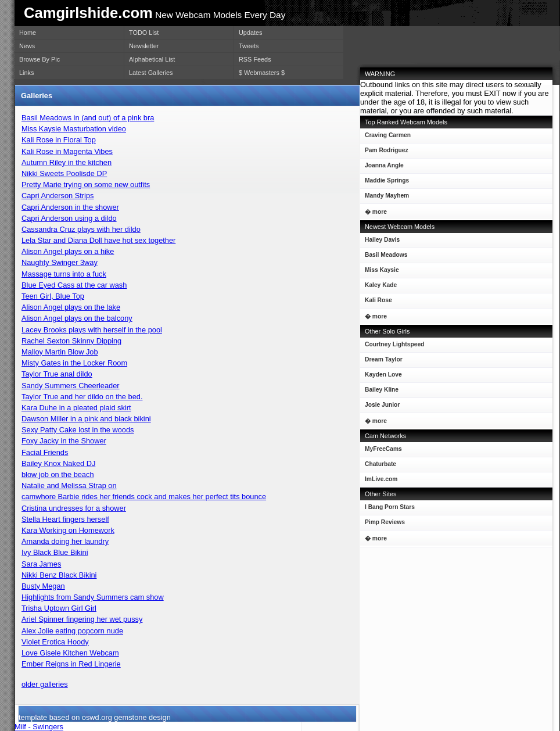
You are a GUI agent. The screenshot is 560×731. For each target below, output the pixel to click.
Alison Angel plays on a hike (68, 251)
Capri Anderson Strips (58, 196)
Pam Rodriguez (384, 153)
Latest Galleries (151, 73)
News (27, 46)
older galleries (45, 684)
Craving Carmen (385, 137)
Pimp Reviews (385, 522)
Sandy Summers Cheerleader (71, 386)
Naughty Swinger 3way (60, 262)
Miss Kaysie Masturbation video (74, 129)
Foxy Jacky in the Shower (64, 441)
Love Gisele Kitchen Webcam (70, 653)
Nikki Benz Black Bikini (59, 575)
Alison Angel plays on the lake (71, 307)
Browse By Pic (40, 59)
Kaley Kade (378, 287)
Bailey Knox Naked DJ (58, 463)
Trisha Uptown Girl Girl (59, 608)
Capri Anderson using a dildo (69, 218)
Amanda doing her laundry (65, 541)
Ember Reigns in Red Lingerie (71, 664)
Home (28, 33)
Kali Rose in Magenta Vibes (67, 151)
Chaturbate (380, 464)
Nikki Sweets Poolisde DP (64, 173)
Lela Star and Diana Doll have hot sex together (98, 240)
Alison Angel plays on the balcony (77, 318)
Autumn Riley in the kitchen (67, 162)
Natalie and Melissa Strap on (69, 485)
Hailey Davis (380, 242)
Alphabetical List (152, 59)
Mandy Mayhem (385, 198)
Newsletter (144, 46)
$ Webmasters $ (262, 73)
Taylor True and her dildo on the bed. (82, 397)
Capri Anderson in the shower (70, 207)
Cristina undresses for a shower (74, 508)
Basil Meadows (384, 257)
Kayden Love (381, 377)
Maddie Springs (385, 183)
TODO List (144, 33)
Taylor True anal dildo (57, 374)
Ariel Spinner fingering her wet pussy (82, 619)
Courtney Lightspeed (392, 347)
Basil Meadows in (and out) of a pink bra (88, 118)
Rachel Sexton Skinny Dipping (71, 341)
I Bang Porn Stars (390, 507)
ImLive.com (381, 479)
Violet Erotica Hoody (55, 642)
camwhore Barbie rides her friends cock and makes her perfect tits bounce (144, 497)
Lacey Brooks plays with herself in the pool (92, 330)
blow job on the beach (58, 474)
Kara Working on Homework (68, 530)
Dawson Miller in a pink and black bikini (86, 419)
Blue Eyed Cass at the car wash (74, 285)
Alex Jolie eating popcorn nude (72, 631)
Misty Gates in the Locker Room (74, 363)
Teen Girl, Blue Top (53, 296)
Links (26, 73)
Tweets (249, 46)
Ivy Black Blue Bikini (55, 552)
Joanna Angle (382, 168)
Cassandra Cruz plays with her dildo (81, 229)
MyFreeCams (383, 449)
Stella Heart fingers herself (65, 519)
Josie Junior (380, 407)
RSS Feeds (255, 59)
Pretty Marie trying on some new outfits (86, 184)
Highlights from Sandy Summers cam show (93, 597)
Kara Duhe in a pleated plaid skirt (76, 408)
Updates (251, 33)
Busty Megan (43, 586)
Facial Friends (45, 452)
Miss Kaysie (380, 272)
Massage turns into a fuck (64, 274)
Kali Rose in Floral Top (59, 140)
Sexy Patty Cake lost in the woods (78, 430)
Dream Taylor (381, 362)
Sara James (41, 564)
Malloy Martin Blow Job (60, 352)
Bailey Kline (379, 392)
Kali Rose (376, 302)
